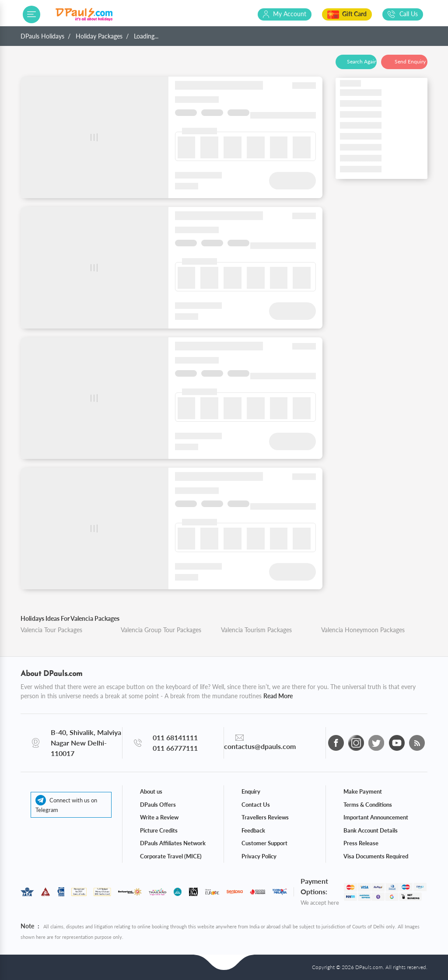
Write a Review (159, 817)
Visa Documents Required (376, 856)
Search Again (362, 61)
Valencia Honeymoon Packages (363, 630)
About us (151, 791)
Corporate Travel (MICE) (171, 856)
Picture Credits (159, 830)
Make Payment (363, 791)
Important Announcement (376, 817)
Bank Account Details (371, 830)
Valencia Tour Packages (51, 630)
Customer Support (264, 843)
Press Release (361, 843)
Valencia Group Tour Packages (161, 630)
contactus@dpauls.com (260, 746)
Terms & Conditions (368, 805)
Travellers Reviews (265, 817)
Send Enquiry (410, 61)
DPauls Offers (158, 805)
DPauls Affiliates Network (173, 843)
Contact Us (256, 805)
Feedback (253, 830)
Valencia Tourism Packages (256, 630)
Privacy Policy (259, 856)
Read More (278, 696)
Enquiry (251, 791)
